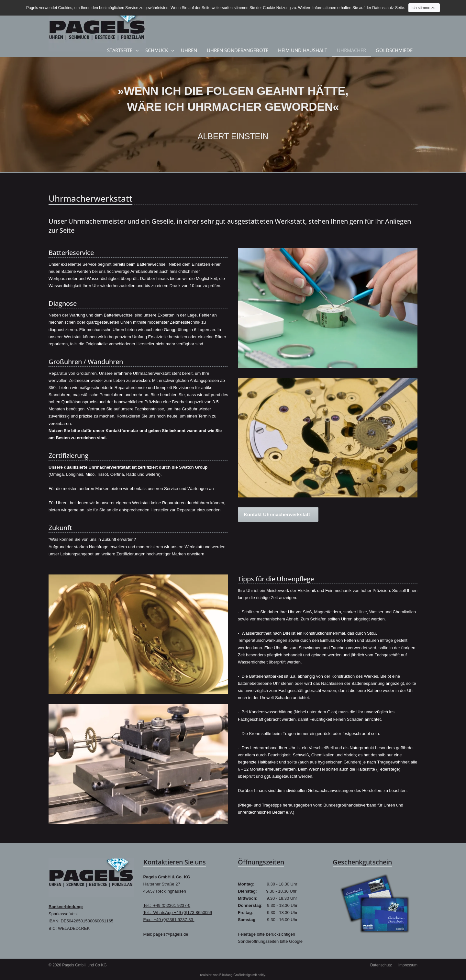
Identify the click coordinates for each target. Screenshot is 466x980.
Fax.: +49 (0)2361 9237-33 (169, 920)
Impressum (408, 965)
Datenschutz (381, 965)
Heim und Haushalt (303, 50)
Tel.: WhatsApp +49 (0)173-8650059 (178, 913)
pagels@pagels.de (170, 934)
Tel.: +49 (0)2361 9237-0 (167, 905)
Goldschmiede (394, 50)
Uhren (189, 50)
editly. (262, 975)
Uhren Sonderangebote (238, 50)
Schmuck (157, 50)
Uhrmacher (351, 50)
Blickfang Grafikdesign (236, 975)
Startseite (120, 50)
